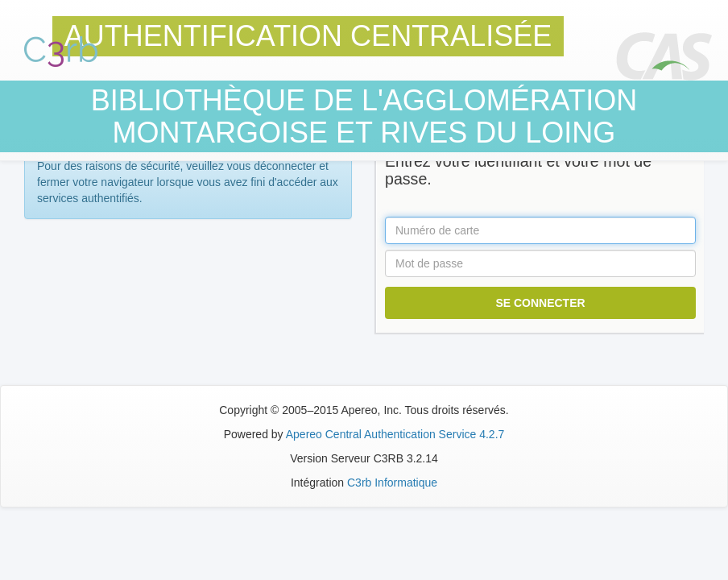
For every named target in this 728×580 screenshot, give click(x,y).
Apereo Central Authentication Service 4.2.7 (395, 434)
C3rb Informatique (392, 483)
